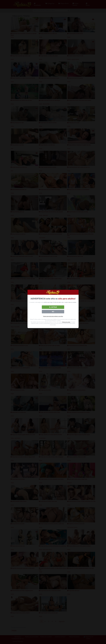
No (53, 312)
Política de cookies (66, 322)
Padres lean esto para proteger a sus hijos (53, 316)
